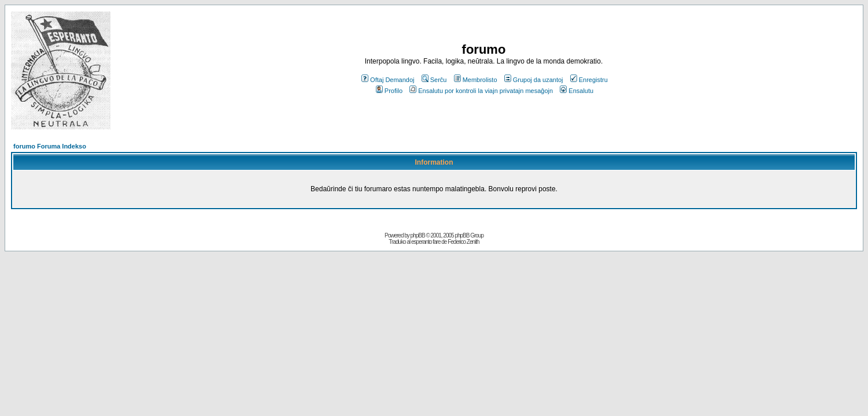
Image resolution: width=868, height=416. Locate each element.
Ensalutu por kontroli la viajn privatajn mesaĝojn (481, 91)
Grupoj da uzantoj (534, 80)
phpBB (418, 235)
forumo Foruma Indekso (50, 146)
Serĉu (434, 80)
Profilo (389, 91)
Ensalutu (577, 91)
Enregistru (589, 80)
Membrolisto (476, 80)
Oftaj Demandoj (388, 80)
